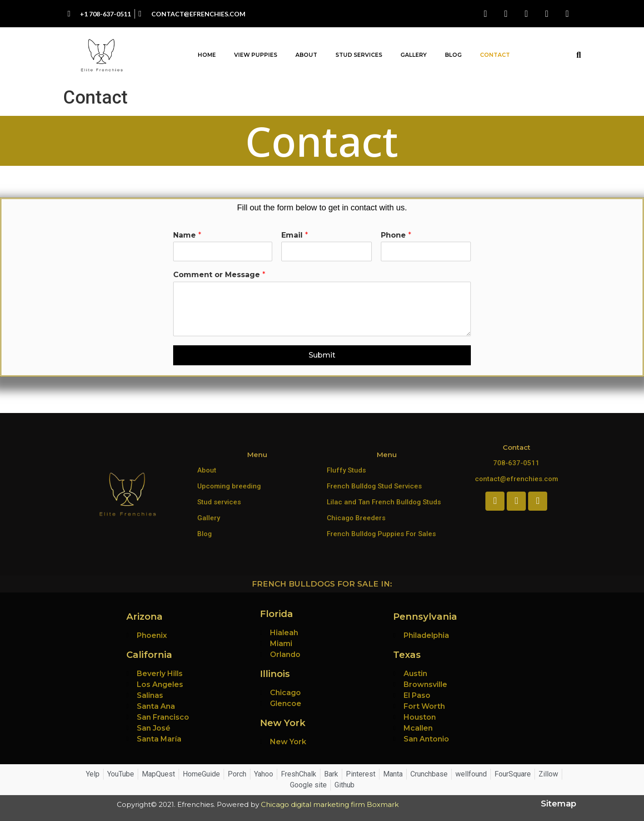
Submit (322, 355)
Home (207, 55)
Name (187, 235)
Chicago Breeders (356, 518)
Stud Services (359, 55)
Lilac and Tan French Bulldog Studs (384, 502)
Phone (396, 235)
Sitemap (559, 804)
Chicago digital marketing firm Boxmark (330, 804)
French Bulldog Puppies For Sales (381, 534)
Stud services (219, 502)
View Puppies (256, 55)
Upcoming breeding (229, 486)
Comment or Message (219, 275)
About (306, 55)
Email (295, 235)
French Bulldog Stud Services (374, 486)
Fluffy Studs (346, 470)
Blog (453, 55)
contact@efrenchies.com (517, 479)
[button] (579, 55)
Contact (495, 55)
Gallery (414, 55)
